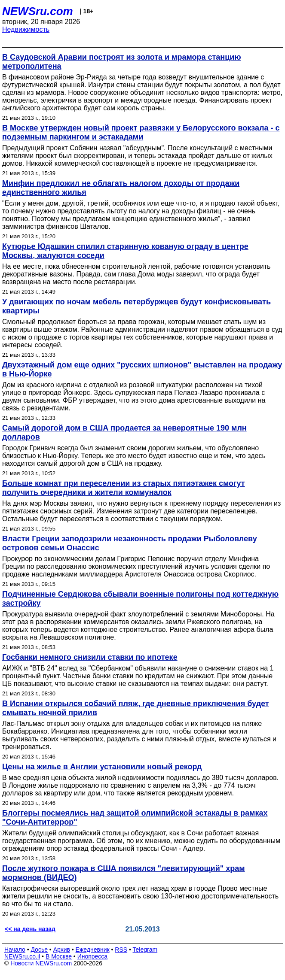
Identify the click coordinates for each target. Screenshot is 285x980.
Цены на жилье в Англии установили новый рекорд (102, 767)
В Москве (59, 956)
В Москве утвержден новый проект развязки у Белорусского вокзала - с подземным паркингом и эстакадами (141, 132)
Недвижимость (26, 29)
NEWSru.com (38, 11)
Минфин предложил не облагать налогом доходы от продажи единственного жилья (121, 188)
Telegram (145, 950)
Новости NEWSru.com (41, 963)
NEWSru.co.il (22, 956)
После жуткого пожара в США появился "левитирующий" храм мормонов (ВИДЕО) (124, 873)
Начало (15, 950)
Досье (39, 950)
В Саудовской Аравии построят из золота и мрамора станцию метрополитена (122, 62)
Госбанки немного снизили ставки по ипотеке (90, 657)
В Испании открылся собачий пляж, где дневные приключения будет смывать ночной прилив (136, 708)
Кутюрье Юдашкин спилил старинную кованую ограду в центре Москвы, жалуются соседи (125, 251)
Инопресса (93, 956)
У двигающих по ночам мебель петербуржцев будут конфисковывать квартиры (136, 306)
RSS (121, 950)
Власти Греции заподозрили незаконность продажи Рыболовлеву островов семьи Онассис (130, 543)
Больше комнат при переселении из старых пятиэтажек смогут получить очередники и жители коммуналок (124, 488)
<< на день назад (30, 929)
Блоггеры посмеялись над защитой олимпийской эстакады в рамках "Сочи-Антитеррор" (135, 818)
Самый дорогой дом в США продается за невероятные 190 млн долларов (124, 432)
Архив (62, 950)
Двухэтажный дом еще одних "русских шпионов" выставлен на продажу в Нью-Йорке (142, 369)
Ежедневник (93, 950)
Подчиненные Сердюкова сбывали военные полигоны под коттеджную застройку (140, 599)
